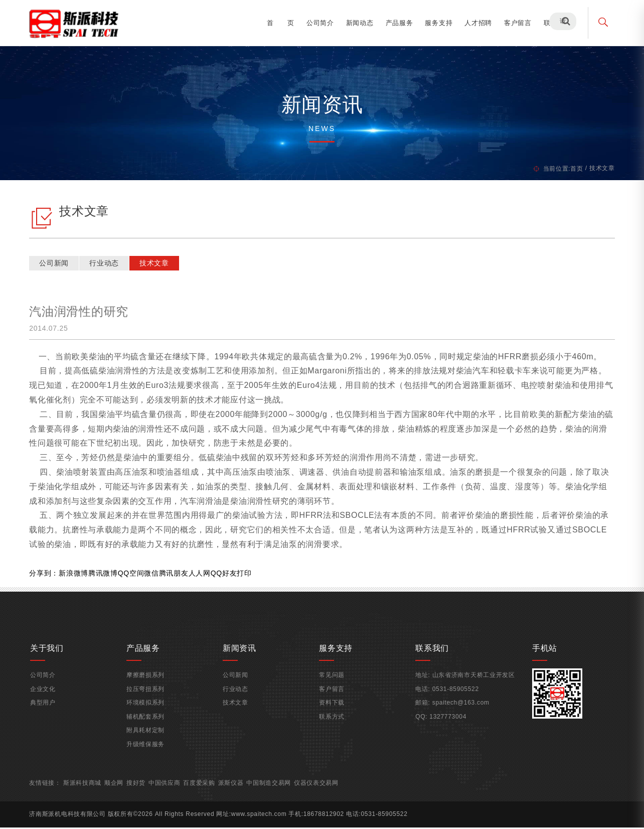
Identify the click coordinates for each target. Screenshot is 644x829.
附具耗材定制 (147, 737)
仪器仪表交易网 (320, 789)
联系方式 (332, 724)
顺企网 (117, 789)
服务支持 (436, 23)
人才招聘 (475, 23)
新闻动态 (357, 23)
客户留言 (515, 23)
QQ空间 (134, 575)
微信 (154, 575)
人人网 (202, 575)
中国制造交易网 (272, 789)
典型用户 (45, 710)
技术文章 (157, 264)
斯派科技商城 (85, 789)
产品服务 (396, 23)
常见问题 (332, 682)
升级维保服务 (147, 751)
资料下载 (332, 710)
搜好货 (139, 789)
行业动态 (107, 264)
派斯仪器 (234, 789)
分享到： (47, 575)
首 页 (278, 23)
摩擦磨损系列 (147, 682)
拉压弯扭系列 (147, 696)
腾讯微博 (106, 575)
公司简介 (317, 23)
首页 (574, 169)
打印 (247, 575)
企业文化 (45, 696)
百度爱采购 (203, 789)
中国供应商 (168, 789)
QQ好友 (227, 575)
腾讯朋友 (177, 575)
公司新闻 (57, 264)
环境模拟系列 (147, 710)
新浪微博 (76, 575)
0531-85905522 (455, 696)
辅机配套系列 (147, 724)
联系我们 (554, 23)
